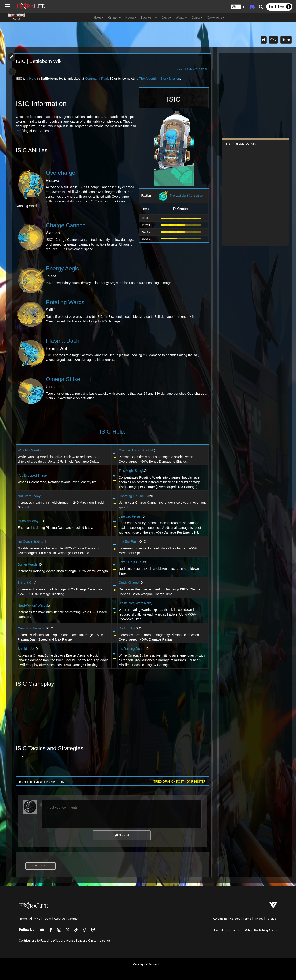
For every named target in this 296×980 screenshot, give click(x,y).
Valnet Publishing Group (261, 931)
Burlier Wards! (29, 564)
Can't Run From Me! (33, 628)
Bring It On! (27, 583)
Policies (271, 919)
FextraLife (220, 931)
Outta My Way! (29, 521)
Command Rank (97, 79)
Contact (73, 919)
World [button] (181, 17)
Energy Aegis (63, 268)
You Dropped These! (33, 475)
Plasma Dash (63, 341)
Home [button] (99, 17)
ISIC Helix (112, 432)
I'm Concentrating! (32, 541)
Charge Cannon (66, 225)
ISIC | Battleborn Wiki (40, 61)
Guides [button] (197, 17)
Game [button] (166, 17)
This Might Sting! (131, 471)
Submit (122, 835)
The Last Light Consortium (186, 196)
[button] (238, 7)
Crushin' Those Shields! (136, 450)
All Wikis (35, 919)
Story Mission (171, 79)
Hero (33, 79)
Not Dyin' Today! (30, 496)
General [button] (114, 17)
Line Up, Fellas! (130, 516)
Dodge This (127, 628)
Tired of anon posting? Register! (179, 782)
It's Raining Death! (132, 649)
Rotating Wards (66, 302)
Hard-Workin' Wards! (33, 605)
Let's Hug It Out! (130, 562)
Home (23, 919)
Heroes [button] (131, 17)
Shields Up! (27, 649)
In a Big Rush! (129, 541)
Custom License (99, 941)
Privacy (258, 919)
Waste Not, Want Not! (134, 603)
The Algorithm (150, 79)
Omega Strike (64, 379)
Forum (47, 919)
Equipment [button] (149, 17)
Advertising (220, 919)
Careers (235, 919)
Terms (247, 919)
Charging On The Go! (134, 496)
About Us (60, 919)
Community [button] (216, 17)
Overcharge (61, 173)
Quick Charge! (129, 583)
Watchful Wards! (30, 450)
